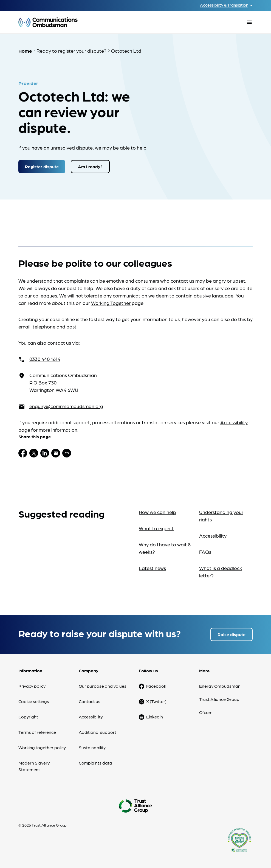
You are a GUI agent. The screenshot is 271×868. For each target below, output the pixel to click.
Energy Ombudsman (220, 686)
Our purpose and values (103, 686)
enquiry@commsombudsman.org (66, 406)
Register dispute (42, 166)
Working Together (111, 303)
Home (25, 51)
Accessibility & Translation (224, 5)
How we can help (157, 512)
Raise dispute (232, 634)
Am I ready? (90, 166)
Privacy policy (32, 686)
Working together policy (42, 747)
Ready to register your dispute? (71, 51)
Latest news (152, 568)
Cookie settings (34, 701)
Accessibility (234, 422)
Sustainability (92, 747)
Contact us (90, 701)
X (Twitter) (156, 701)
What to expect (156, 528)
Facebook (156, 686)
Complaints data (95, 763)
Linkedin (155, 717)
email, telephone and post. (48, 326)
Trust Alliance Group (219, 699)
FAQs (205, 552)
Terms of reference (37, 732)
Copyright (28, 717)
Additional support (98, 732)
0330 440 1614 (45, 359)
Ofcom (206, 712)
